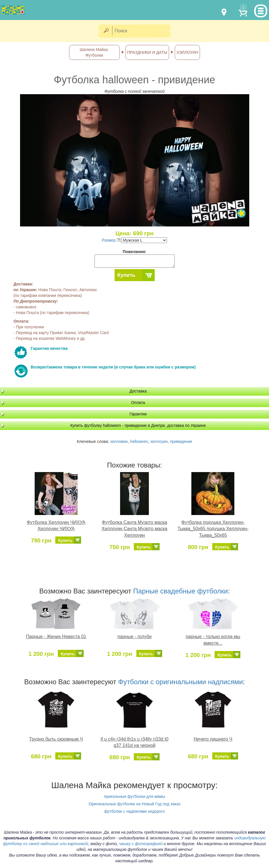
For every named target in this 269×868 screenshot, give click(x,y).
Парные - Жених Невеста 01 (56, 637)
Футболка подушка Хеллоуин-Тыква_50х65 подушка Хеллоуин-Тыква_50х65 (213, 529)
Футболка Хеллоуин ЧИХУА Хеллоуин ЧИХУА (56, 526)
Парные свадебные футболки (181, 591)
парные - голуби (135, 637)
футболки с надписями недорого (135, 811)
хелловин (119, 441)
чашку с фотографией (141, 844)
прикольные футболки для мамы (134, 796)
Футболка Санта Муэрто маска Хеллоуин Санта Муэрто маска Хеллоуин (134, 529)
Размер (111, 240)
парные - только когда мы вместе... (213, 640)
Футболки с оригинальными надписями (180, 682)
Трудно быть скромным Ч (56, 739)
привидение (181, 441)
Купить (126, 275)
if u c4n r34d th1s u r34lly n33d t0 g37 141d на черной (134, 742)
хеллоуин (159, 441)
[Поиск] (143, 31)
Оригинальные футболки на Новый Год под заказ (134, 804)
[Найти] (106, 31)
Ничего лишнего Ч (213, 739)
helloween (139, 441)
